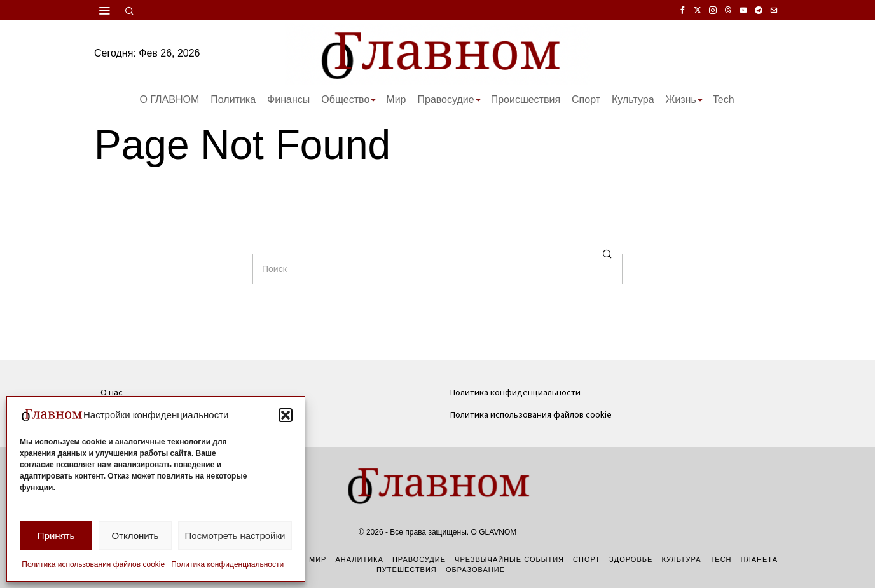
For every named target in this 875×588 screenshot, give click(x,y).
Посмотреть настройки (235, 536)
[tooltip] (682, 10)
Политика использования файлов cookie (93, 564)
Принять (56, 536)
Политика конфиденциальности (227, 564)
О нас (112, 393)
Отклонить (135, 536)
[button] (286, 415)
